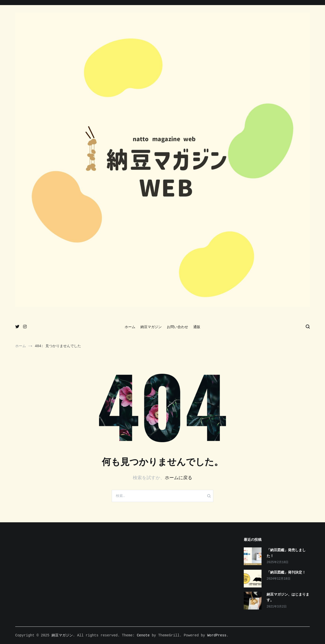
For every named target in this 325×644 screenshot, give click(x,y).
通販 (197, 327)
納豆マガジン (151, 327)
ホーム (130, 327)
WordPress (217, 635)
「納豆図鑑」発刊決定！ (286, 573)
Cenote (143, 635)
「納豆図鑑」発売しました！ (286, 553)
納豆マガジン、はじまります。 (288, 597)
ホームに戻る (178, 478)
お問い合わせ (177, 327)
